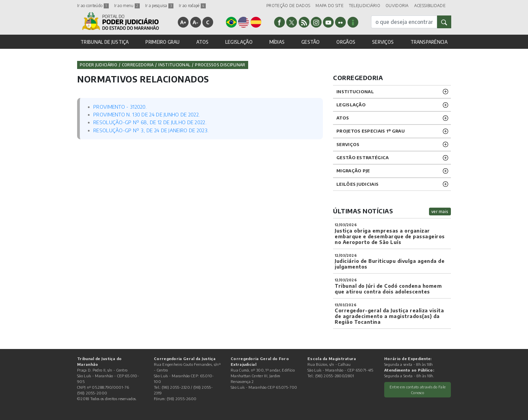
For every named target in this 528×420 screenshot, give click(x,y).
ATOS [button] (202, 42)
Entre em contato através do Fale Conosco (418, 390)
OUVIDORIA (397, 6)
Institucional (174, 65)
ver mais (440, 212)
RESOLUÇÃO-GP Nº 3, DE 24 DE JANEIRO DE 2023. (151, 130)
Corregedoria (138, 65)
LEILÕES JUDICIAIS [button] (357, 184)
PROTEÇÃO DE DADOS (288, 6)
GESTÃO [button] (311, 42)
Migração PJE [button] (353, 171)
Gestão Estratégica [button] (362, 157)
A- (196, 22)
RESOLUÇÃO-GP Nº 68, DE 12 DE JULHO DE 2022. (150, 122)
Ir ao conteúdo (93, 6)
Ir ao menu (127, 6)
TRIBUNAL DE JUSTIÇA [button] (105, 42)
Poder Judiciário (98, 65)
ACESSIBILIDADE (430, 6)
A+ (183, 22)
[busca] (404, 22)
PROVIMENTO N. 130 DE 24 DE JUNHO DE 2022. (146, 114)
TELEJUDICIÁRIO (365, 6)
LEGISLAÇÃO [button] (239, 42)
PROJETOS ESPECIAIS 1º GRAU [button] (371, 131)
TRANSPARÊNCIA (429, 42)
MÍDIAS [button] (277, 42)
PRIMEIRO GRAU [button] (162, 42)
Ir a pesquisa (159, 6)
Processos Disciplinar (220, 65)
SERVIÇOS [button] (383, 42)
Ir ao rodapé (192, 6)
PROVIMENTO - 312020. (120, 107)
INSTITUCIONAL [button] (355, 92)
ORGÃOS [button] (346, 42)
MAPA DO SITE (329, 6)
